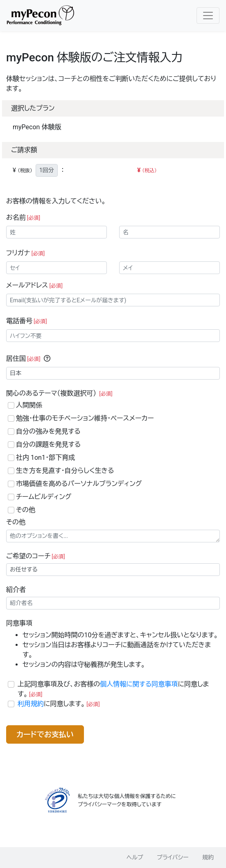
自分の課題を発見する (48, 444)
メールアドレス (34, 285)
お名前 (23, 217)
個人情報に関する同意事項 (139, 684)
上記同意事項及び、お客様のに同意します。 (113, 689)
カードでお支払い (45, 734)
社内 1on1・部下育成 (45, 458)
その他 (26, 510)
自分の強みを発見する (48, 431)
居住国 (23, 359)
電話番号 (27, 321)
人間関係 (29, 405)
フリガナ (25, 253)
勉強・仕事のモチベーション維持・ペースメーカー (85, 418)
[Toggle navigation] (208, 16)
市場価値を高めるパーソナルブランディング (79, 484)
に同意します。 (59, 704)
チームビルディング (44, 497)
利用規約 (31, 704)
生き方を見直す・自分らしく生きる (65, 471)
